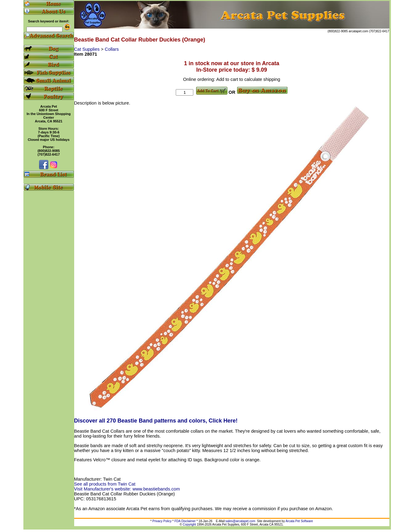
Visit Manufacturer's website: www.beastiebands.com (127, 489)
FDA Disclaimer (185, 521)
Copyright (189, 524)
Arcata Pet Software (299, 521)
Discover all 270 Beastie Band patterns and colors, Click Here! (156, 421)
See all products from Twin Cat (105, 484)
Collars (112, 49)
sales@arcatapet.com (240, 521)
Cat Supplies (88, 49)
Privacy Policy (162, 521)
